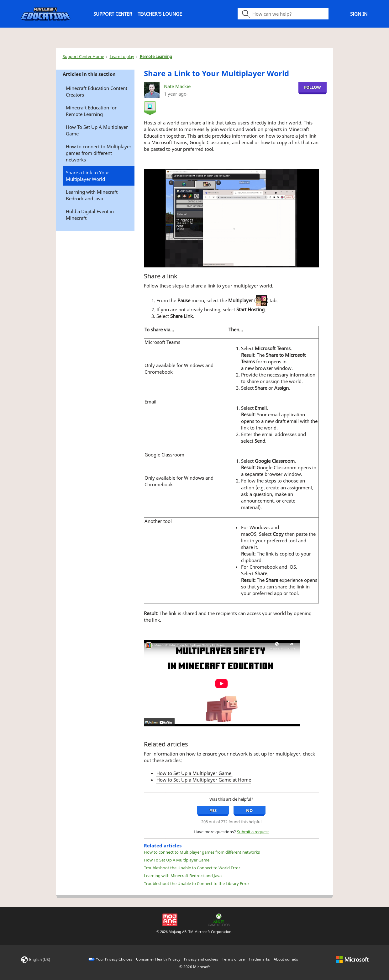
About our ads (286, 959)
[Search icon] (283, 14)
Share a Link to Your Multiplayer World (87, 176)
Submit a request (253, 832)
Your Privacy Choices (114, 959)
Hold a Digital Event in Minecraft (90, 215)
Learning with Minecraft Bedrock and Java (92, 195)
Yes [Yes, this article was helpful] (213, 810)
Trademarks (259, 959)
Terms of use (233, 959)
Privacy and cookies (201, 959)
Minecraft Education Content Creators (97, 91)
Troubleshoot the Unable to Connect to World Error (192, 868)
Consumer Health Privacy (158, 959)
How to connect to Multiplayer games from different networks (99, 153)
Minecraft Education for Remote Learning (91, 111)
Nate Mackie (177, 86)
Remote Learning (156, 56)
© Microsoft (194, 967)
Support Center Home (83, 56)
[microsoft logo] (352, 959)
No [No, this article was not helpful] (249, 810)
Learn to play (122, 56)
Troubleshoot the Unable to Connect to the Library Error (197, 883)
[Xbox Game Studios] (219, 919)
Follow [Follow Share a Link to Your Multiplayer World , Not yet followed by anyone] (313, 87)
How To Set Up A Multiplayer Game (97, 130)
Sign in (359, 14)
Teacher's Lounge (160, 14)
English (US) (40, 959)
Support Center (113, 14)
